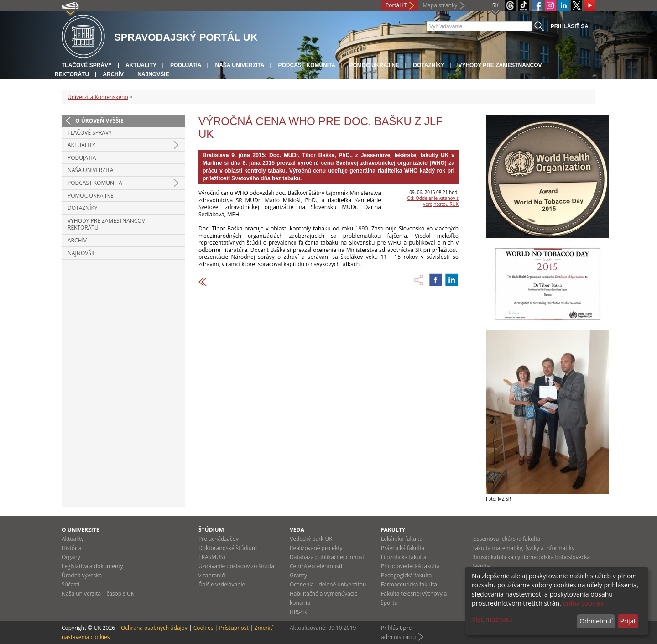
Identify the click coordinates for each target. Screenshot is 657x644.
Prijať (628, 621)
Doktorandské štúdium (228, 548)
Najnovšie (153, 74)
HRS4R (298, 612)
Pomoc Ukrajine (374, 65)
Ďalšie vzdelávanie (222, 584)
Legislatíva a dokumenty (92, 566)
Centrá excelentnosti (316, 566)
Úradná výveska (82, 575)
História (72, 548)
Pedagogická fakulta (406, 575)
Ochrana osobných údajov (154, 628)
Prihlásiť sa (570, 26)
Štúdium (211, 530)
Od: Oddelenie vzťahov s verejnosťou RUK (433, 201)
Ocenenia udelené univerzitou (328, 584)
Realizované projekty (316, 548)
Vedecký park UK (311, 539)
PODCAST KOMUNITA (307, 65)
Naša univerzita (240, 65)
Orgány (71, 557)
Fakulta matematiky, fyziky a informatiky (523, 548)
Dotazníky (429, 65)
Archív (113, 74)
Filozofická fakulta (404, 557)
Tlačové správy (87, 65)
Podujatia (186, 65)
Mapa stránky (440, 5)
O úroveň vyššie (99, 121)
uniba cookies (583, 603)
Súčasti (70, 584)
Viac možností (492, 619)
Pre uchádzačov (219, 539)
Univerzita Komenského (98, 97)
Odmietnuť (596, 621)
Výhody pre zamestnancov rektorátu (106, 224)
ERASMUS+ (212, 557)
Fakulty (393, 530)
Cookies (203, 628)
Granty (298, 575)
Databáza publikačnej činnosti (328, 557)
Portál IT (396, 5)
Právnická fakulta (403, 548)
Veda (297, 530)
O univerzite (81, 530)
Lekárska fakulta (402, 539)
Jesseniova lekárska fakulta (506, 539)
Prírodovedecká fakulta (410, 566)
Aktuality (141, 65)
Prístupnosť (234, 628)
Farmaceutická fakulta (409, 584)
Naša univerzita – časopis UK (98, 594)
